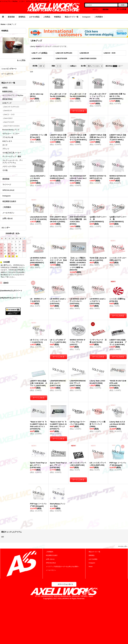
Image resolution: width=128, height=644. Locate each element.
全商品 (5, 88)
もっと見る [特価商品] (21, 60)
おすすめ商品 (93, 559)
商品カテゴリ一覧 (94, 552)
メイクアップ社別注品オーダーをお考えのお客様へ (62, 566)
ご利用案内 (7, 207)
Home (91, 566)
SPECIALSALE (8, 190)
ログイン (95, 9)
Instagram (7, 196)
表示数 (35, 66)
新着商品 (92, 555)
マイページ (7, 185)
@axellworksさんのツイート (11, 291)
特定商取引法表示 (9, 201)
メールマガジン (8, 213)
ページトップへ (123, 546)
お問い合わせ (8, 218)
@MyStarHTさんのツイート (11, 298)
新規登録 (106, 9)
